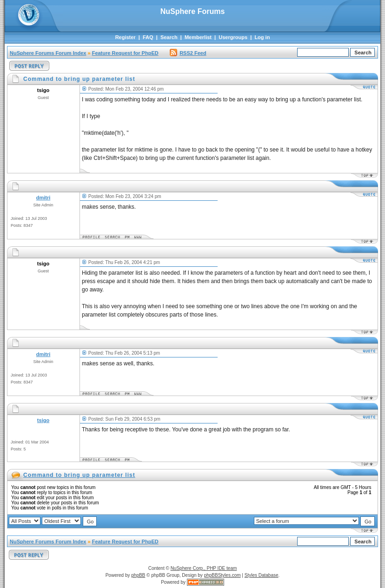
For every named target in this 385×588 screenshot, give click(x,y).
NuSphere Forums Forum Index (48, 53)
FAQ (148, 37)
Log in (262, 37)
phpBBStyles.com (222, 575)
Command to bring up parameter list (79, 475)
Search (169, 37)
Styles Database (262, 575)
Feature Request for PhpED (125, 53)
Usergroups (233, 37)
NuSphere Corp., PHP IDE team (204, 568)
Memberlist (198, 37)
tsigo (43, 420)
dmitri (43, 198)
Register (126, 37)
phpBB (138, 575)
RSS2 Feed (188, 53)
